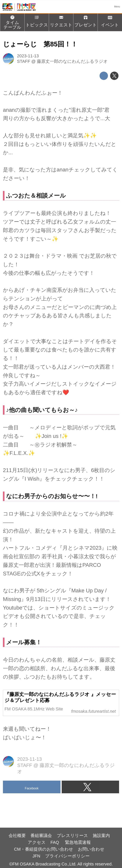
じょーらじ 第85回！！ (40, 44)
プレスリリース (72, 836)
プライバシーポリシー (67, 856)
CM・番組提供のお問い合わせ (44, 849)
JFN (36, 856)
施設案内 (101, 836)
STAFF (24, 61)
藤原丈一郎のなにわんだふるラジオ (72, 61)
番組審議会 (41, 836)
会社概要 (17, 836)
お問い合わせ (91, 849)
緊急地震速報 (78, 842)
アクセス (37, 842)
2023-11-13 (28, 56)
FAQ (55, 842)
